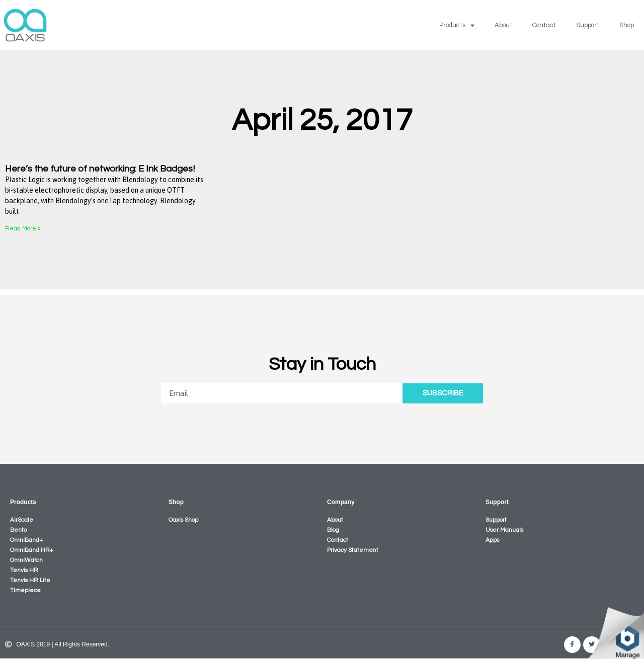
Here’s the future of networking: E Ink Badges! (100, 169)
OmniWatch (26, 560)
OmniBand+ (26, 540)
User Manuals (504, 530)
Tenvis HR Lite (30, 580)
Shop (627, 25)
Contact (544, 25)
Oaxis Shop (183, 520)
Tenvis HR (24, 570)
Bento (18, 530)
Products (457, 25)
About (503, 25)
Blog (333, 530)
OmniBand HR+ (32, 550)
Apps (492, 540)
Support (588, 25)
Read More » (23, 229)
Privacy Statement (353, 550)
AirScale (22, 520)
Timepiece (25, 590)
